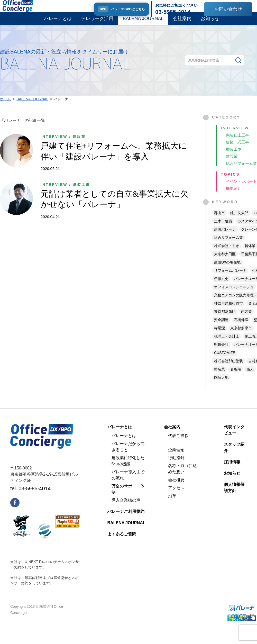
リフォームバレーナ (230, 278)
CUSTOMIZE (225, 360)
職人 (250, 377)
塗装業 (219, 377)
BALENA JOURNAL (143, 23)
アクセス (176, 495)
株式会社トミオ (227, 253)
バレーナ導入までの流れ (128, 482)
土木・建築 (223, 229)
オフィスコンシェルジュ (234, 294)
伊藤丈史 (221, 286)
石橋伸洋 (241, 327)
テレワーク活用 (97, 23)
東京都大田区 (225, 261)
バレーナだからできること (128, 454)
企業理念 (176, 457)
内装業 (246, 319)
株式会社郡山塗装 (228, 368)
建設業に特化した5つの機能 (128, 468)
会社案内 (182, 23)
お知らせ (210, 23)
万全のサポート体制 (128, 497)
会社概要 (176, 487)
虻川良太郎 (239, 220)
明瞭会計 (221, 352)
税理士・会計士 (227, 344)
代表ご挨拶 (178, 443)
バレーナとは (58, 23)
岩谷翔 (236, 377)
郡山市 (219, 220)
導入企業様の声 (126, 508)
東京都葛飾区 (225, 319)
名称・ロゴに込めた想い (182, 476)
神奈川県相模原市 (228, 311)
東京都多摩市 (241, 335)
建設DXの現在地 (227, 270)
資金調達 (221, 327)
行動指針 (176, 465)
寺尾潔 (219, 335)
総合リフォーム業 (228, 245)
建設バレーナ (225, 237)
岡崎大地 (221, 385)
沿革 (172, 503)
